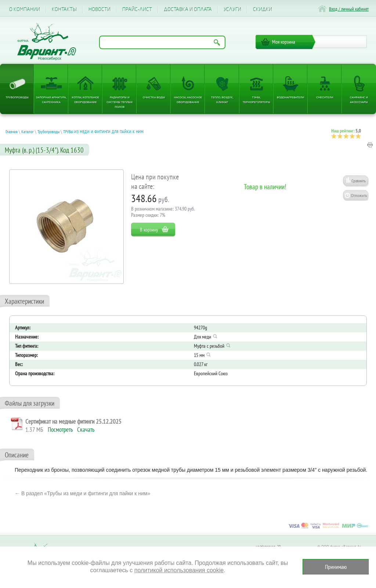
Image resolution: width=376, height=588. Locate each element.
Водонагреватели (290, 97)
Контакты (64, 9)
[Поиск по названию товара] (162, 42)
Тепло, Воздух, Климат (222, 99)
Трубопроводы (17, 97)
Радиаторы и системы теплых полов (120, 102)
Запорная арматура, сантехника (51, 99)
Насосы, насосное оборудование (188, 99)
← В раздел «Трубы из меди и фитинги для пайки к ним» (82, 493)
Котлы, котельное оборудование (85, 99)
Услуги (232, 9)
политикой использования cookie (179, 570)
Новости (100, 9)
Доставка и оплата (188, 9)
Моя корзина (284, 42)
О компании (25, 9)
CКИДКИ (263, 9)
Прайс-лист (137, 9)
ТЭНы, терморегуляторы (256, 99)
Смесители (325, 97)
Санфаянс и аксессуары (359, 99)
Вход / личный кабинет (349, 9)
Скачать (86, 430)
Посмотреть (60, 430)
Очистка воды (154, 97)
